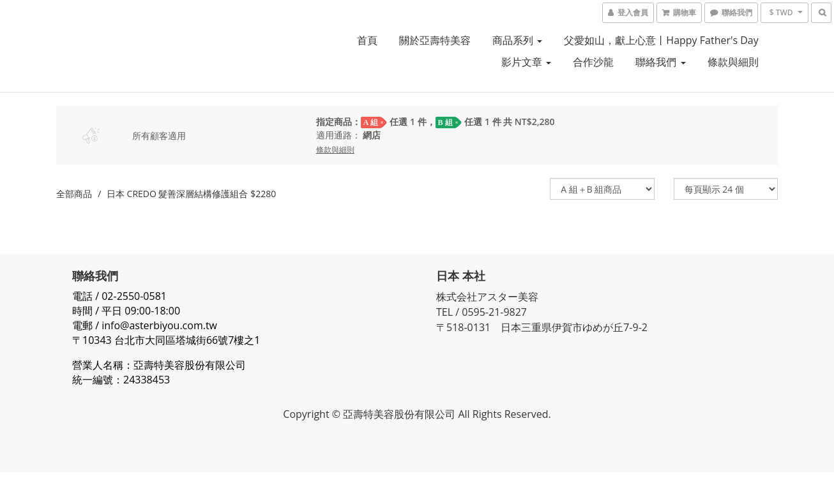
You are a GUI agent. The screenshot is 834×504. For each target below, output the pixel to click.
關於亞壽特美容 (435, 40)
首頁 (367, 40)
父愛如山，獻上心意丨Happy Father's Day (661, 40)
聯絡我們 (660, 62)
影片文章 (526, 62)
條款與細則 (733, 62)
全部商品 (74, 194)
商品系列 (517, 40)
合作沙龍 (593, 62)
